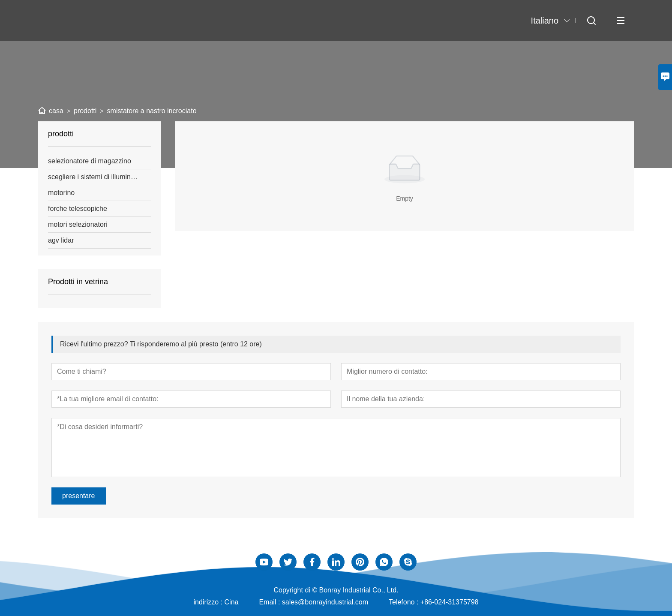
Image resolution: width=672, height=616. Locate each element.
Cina (232, 602)
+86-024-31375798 (450, 602)
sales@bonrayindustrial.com (325, 602)
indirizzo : (209, 602)
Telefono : (405, 602)
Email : (270, 602)
